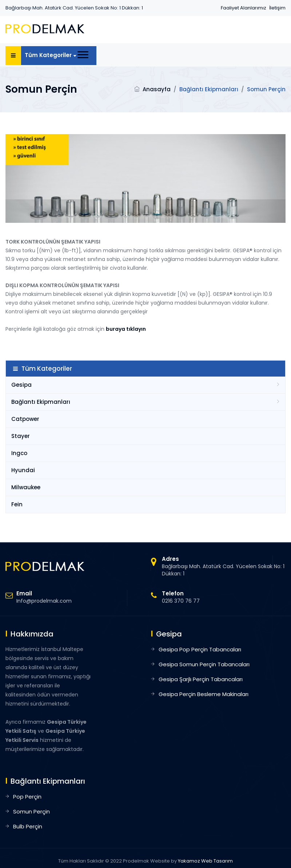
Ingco (19, 453)
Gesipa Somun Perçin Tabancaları (204, 664)
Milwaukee (26, 487)
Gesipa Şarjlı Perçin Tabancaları (201, 679)
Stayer (21, 436)
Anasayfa (157, 89)
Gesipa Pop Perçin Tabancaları (200, 649)
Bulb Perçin (28, 826)
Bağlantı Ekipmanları (41, 402)
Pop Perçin (27, 797)
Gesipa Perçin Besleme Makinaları (204, 694)
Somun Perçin (31, 811)
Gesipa (21, 385)
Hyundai (23, 470)
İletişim (277, 8)
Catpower (25, 419)
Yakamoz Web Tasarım (205, 861)
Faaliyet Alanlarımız (244, 8)
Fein (17, 504)
